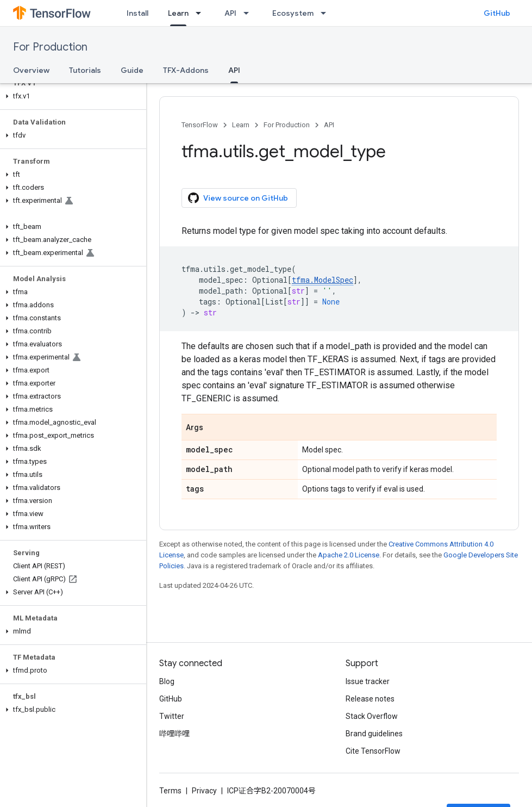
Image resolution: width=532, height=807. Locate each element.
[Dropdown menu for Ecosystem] (327, 13)
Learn (241, 125)
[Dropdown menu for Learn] (202, 13)
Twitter (172, 716)
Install (137, 13)
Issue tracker (368, 681)
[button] (71, 96)
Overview (31, 70)
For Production (50, 47)
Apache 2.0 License (349, 555)
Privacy (204, 791)
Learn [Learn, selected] (178, 13)
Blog (167, 681)
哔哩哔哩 (174, 734)
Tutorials (85, 70)
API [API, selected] (234, 70)
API (230, 13)
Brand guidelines (374, 734)
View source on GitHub (238, 198)
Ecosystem (293, 13)
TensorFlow (200, 125)
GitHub (497, 13)
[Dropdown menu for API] (249, 13)
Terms (170, 791)
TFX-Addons (186, 70)
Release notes (370, 699)
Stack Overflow (372, 716)
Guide (132, 70)
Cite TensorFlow (373, 751)
